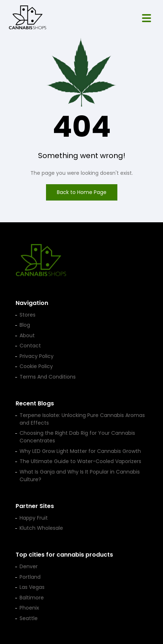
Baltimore (32, 598)
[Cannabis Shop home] (28, 18)
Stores (28, 315)
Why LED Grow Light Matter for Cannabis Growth (80, 451)
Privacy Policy (37, 356)
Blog (25, 325)
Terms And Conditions (48, 377)
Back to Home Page (82, 192)
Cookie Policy (36, 366)
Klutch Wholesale (41, 528)
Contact (30, 346)
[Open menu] (146, 18)
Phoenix (29, 608)
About (27, 335)
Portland (30, 577)
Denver (29, 566)
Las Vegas (32, 587)
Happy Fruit (34, 518)
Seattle (29, 618)
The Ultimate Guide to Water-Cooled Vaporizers (80, 461)
